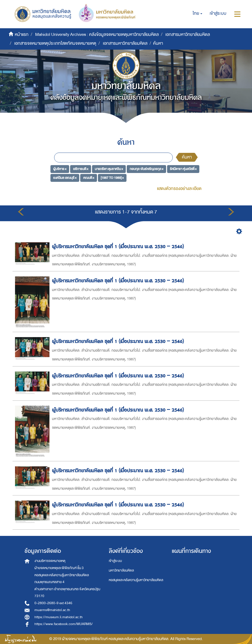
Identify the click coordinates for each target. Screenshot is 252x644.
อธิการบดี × (81, 169)
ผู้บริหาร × (60, 169)
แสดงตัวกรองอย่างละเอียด (179, 189)
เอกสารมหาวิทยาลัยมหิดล (188, 35)
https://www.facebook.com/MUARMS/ (64, 624)
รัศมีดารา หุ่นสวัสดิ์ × (183, 169)
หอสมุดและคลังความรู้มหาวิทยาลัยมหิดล (136, 580)
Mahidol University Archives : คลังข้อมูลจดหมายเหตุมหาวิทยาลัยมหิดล (97, 35)
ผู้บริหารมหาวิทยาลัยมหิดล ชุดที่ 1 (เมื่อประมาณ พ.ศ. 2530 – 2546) (119, 247)
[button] (197, 14)
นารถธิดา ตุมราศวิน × (109, 169)
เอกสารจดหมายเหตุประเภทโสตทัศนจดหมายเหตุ (55, 43)
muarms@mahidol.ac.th (52, 610)
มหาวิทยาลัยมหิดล (121, 570)
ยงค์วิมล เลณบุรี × (65, 178)
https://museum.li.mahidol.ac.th (59, 617)
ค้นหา (187, 157)
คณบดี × (89, 178)
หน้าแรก (22, 35)
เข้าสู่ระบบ (115, 561)
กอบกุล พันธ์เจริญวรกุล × (147, 169)
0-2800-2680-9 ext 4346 (53, 603)
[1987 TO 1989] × (112, 178)
